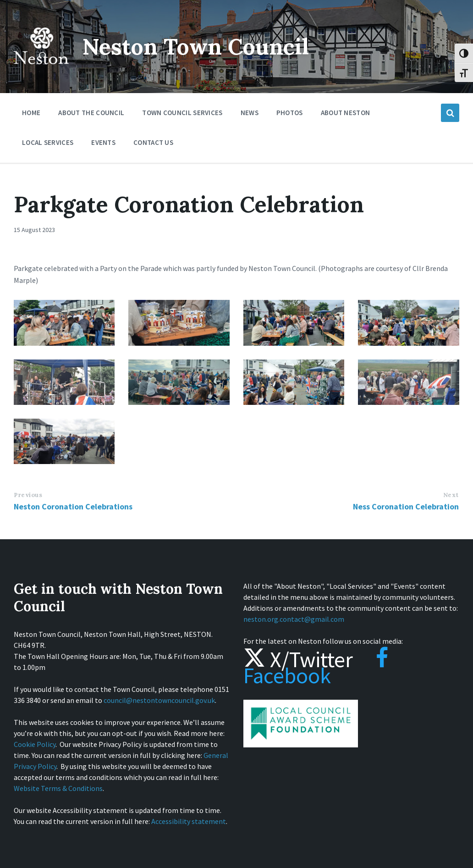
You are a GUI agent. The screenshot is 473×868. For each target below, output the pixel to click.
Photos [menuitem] (290, 113)
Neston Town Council (196, 47)
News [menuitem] (250, 113)
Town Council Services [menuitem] (182, 113)
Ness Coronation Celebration (406, 506)
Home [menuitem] (31, 113)
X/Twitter (298, 659)
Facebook (316, 667)
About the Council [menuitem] (91, 113)
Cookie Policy (35, 744)
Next (451, 495)
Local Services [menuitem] (48, 142)
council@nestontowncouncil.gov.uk (159, 700)
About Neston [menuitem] (346, 113)
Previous (28, 495)
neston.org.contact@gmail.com (294, 619)
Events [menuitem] (103, 142)
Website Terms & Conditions (58, 788)
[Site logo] (41, 71)
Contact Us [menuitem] (153, 142)
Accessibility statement (189, 821)
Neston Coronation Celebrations (73, 506)
